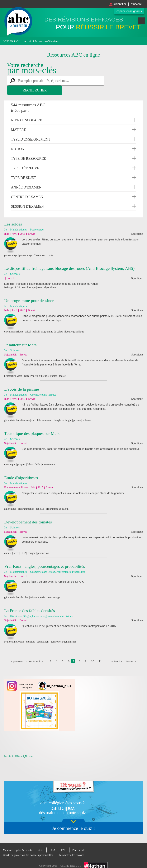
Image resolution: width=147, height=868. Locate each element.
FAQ (67, 840)
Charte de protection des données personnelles (30, 845)
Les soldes (13, 214)
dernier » (131, 652)
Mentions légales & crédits (18, 840)
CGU (43, 840)
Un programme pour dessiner (29, 291)
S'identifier (118, 4)
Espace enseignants (128, 11)
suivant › (117, 652)
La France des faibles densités (30, 601)
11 (100, 652)
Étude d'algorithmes (21, 468)
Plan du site (82, 840)
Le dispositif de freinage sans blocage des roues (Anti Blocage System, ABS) (69, 259)
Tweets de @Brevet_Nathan (18, 747)
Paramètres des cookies (76, 845)
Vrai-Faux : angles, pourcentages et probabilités (45, 557)
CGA (55, 840)
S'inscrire (136, 4)
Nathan (96, 856)
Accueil (28, 41)
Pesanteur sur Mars (20, 335)
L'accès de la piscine (21, 380)
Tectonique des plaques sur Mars (32, 424)
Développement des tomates (28, 512)
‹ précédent (33, 652)
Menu (142, 22)
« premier (16, 652)
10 (93, 652)
